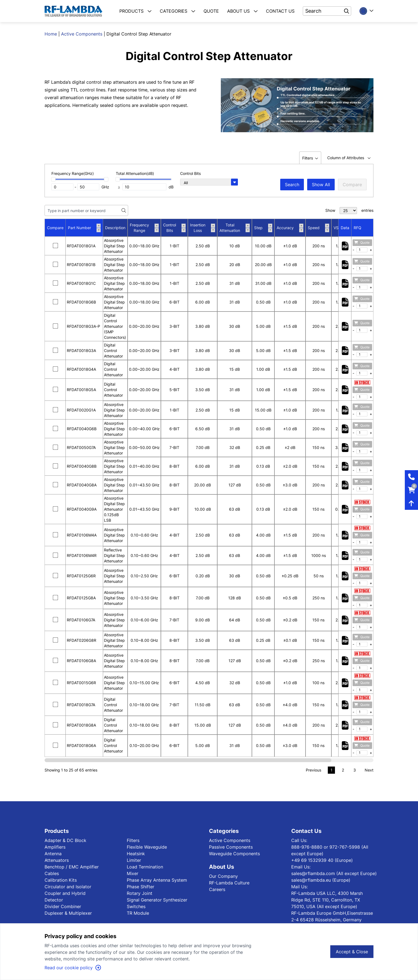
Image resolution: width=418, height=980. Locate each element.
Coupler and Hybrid (65, 893)
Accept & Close (352, 952)
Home (51, 34)
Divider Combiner (63, 906)
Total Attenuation (235, 228)
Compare (352, 185)
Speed (318, 228)
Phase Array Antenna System (157, 880)
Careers (217, 889)
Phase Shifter (141, 887)
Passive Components (231, 847)
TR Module (138, 913)
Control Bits (174, 228)
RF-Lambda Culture (229, 883)
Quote (362, 243)
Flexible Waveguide (147, 847)
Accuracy (290, 228)
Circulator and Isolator (68, 887)
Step (263, 228)
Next (369, 770)
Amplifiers (55, 847)
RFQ (358, 228)
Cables (52, 873)
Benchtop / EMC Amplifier (72, 867)
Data (345, 228)
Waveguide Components (234, 854)
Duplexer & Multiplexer (68, 913)
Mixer (133, 873)
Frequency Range (144, 228)
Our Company (223, 876)
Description (115, 228)
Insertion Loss (203, 228)
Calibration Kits (61, 880)
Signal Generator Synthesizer (157, 900)
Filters (133, 840)
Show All (321, 185)
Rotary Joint (140, 893)
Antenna (53, 854)
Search (292, 185)
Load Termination (145, 867)
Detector (54, 900)
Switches (136, 906)
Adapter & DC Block (65, 840)
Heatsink (136, 854)
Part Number (84, 228)
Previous (313, 770)
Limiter (134, 860)
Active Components (82, 34)
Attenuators (57, 860)
